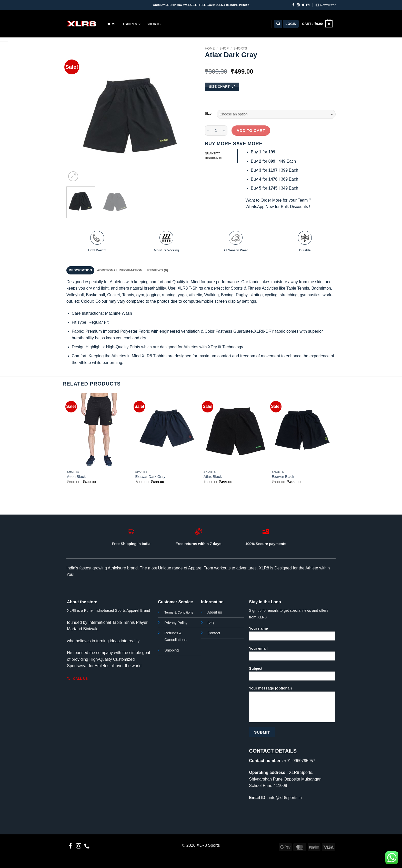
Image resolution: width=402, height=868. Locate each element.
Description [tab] (81, 270)
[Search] (278, 24)
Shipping (172, 650)
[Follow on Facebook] (293, 5)
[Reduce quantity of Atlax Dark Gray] (208, 131)
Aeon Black (76, 477)
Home (112, 24)
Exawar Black (283, 477)
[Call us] (87, 846)
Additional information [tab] (120, 270)
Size (208, 114)
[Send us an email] (308, 5)
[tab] (221, 156)
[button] (326, 5)
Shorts (153, 24)
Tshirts (132, 24)
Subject (292, 675)
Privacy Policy (176, 623)
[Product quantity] (216, 131)
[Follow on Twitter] (303, 5)
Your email (292, 655)
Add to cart (251, 130)
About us (215, 612)
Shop (224, 48)
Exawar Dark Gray (150, 477)
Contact (214, 633)
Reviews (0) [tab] (158, 270)
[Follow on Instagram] (298, 5)
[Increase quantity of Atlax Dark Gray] (224, 131)
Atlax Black (213, 477)
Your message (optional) (292, 706)
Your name (292, 635)
